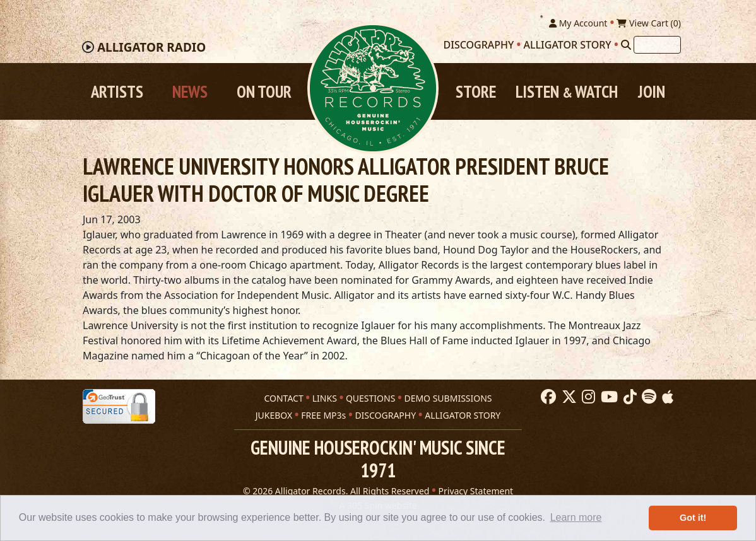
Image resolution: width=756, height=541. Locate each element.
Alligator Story (568, 45)
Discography (479, 45)
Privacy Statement (476, 491)
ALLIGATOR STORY (463, 415)
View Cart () (649, 23)
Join (652, 91)
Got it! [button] (693, 518)
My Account (578, 23)
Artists (117, 91)
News (190, 91)
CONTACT (283, 398)
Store (476, 91)
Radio (151, 47)
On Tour (264, 91)
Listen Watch (567, 91)
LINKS (325, 398)
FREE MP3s (323, 415)
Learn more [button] (576, 517)
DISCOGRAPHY (385, 415)
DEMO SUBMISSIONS (448, 398)
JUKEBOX (274, 415)
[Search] (626, 45)
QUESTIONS (370, 398)
